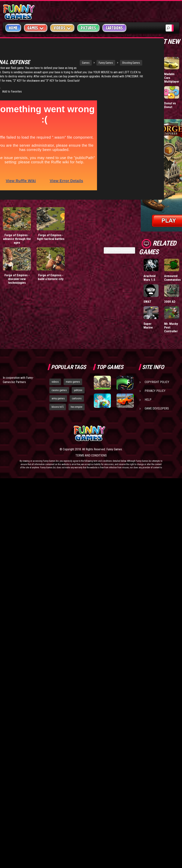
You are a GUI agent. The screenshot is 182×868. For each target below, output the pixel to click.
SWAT (147, 302)
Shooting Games (108, 57)
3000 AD (170, 302)
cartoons (77, 398)
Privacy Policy (155, 391)
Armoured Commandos (172, 278)
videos (55, 382)
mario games (73, 382)
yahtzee (78, 390)
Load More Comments (119, 253)
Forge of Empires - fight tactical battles (51, 240)
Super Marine (148, 326)
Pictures (88, 28)
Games (63, 57)
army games (58, 398)
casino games (59, 390)
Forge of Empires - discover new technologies (17, 282)
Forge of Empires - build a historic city (51, 280)
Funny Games (83, 57)
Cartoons (114, 28)
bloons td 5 (58, 407)
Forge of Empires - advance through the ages (17, 242)
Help (148, 400)
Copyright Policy (157, 382)
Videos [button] (62, 28)
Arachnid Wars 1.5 (150, 278)
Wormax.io (151, 74)
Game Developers (157, 408)
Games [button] (36, 28)
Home (13, 28)
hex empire (77, 407)
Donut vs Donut (170, 105)
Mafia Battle (147, 105)
